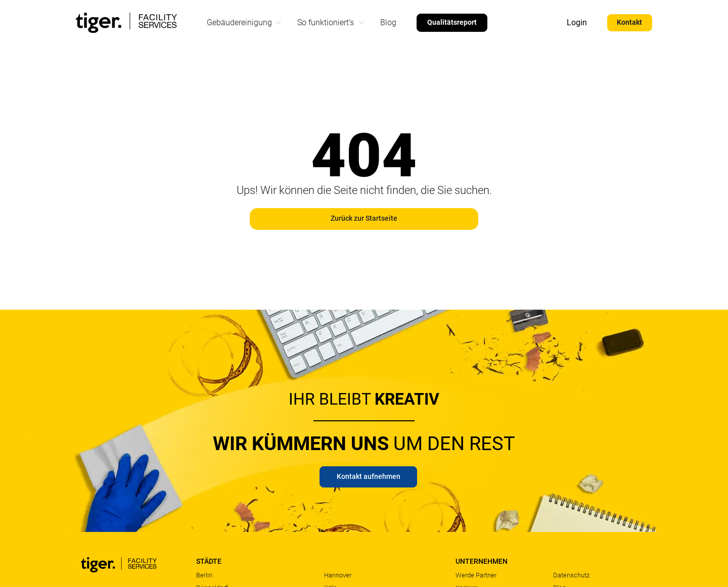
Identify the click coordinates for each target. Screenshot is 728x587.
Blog (388, 22)
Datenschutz (571, 575)
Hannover (338, 575)
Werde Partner (476, 575)
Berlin (204, 575)
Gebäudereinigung (239, 22)
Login (575, 22)
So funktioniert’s (326, 22)
